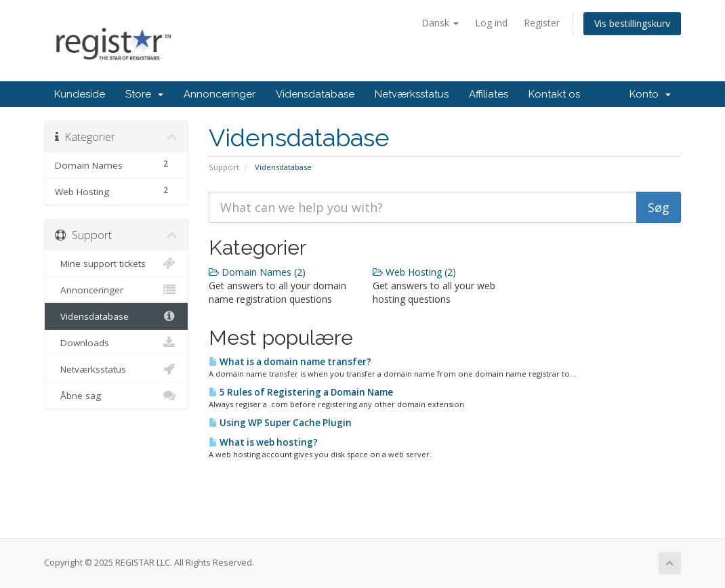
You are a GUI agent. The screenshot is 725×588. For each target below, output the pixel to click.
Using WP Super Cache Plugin (280, 423)
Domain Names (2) (257, 272)
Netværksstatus (412, 94)
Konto (650, 94)
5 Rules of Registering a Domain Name (301, 392)
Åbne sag (116, 396)
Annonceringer (220, 94)
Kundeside (80, 94)
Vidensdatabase (315, 94)
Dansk (440, 23)
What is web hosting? (263, 442)
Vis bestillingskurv (632, 23)
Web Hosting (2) (414, 272)
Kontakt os (554, 94)
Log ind (491, 23)
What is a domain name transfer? (290, 362)
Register (542, 23)
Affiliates (489, 94)
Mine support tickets (116, 264)
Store (144, 94)
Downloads (116, 343)
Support (224, 167)
